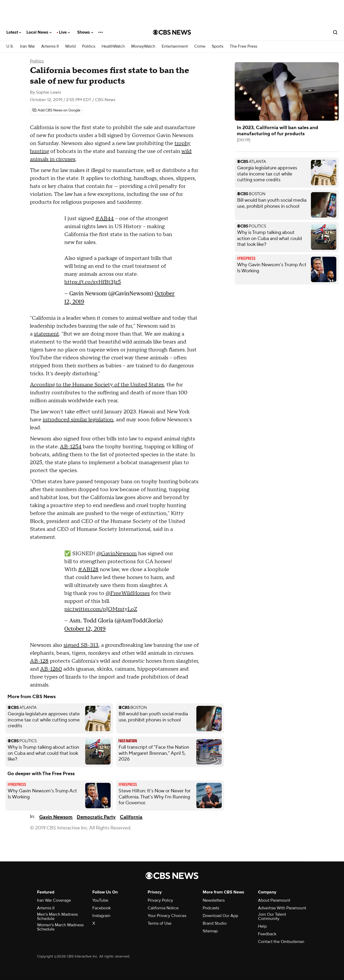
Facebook (101, 908)
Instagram (101, 916)
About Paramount (274, 900)
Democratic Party (96, 817)
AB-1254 (71, 447)
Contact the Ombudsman (281, 942)
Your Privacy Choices (167, 916)
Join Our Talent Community (272, 916)
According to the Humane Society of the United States (97, 385)
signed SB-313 (81, 645)
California (131, 817)
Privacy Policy (160, 900)
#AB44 (105, 219)
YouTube (100, 900)
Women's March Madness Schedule (60, 927)
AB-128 (39, 661)
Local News (39, 32)
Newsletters (214, 900)
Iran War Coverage (54, 900)
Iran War (28, 46)
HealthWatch (113, 46)
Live (64, 32)
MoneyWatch (143, 46)
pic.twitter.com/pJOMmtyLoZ (101, 609)
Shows (85, 32)
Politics (89, 46)
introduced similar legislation (78, 420)
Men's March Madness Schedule (57, 916)
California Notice (163, 908)
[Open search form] (335, 32)
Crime (200, 46)
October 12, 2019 (85, 629)
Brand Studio (215, 923)
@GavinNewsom (117, 554)
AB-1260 (51, 669)
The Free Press (243, 46)
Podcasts (211, 908)
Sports (218, 46)
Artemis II (50, 46)
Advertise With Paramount (282, 908)
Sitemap (210, 931)
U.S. (10, 46)
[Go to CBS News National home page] (172, 32)
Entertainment (175, 46)
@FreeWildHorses (128, 593)
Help (262, 926)
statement (46, 334)
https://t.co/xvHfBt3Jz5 (93, 282)
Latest (14, 32)
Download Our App (220, 916)
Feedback (267, 934)
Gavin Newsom (56, 817)
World (70, 46)
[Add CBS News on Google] (56, 110)
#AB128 (88, 570)
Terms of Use (160, 923)
